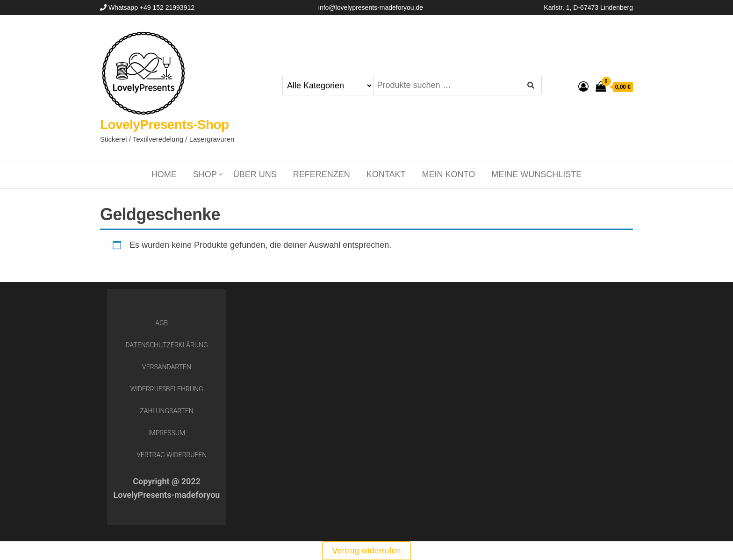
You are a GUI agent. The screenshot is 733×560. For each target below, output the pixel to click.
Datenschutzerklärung (167, 345)
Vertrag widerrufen (172, 455)
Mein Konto (449, 174)
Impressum (167, 433)
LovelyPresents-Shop (165, 125)
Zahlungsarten (167, 411)
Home (164, 174)
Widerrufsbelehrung (167, 389)
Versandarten (167, 367)
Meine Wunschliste (536, 174)
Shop (205, 174)
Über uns (255, 174)
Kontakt (386, 174)
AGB (162, 323)
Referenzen (322, 174)
